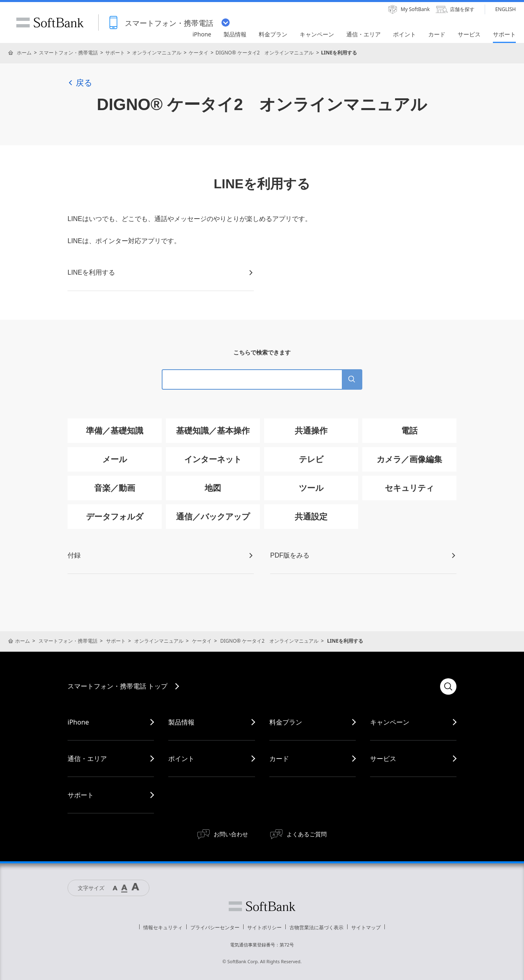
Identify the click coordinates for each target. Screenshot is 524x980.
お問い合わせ (231, 834)
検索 (448, 686)
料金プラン (286, 722)
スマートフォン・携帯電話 (68, 53)
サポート (115, 53)
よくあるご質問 (307, 834)
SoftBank (50, 23)
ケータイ (199, 53)
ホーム (24, 53)
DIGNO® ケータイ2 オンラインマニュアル (264, 53)
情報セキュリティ (163, 927)
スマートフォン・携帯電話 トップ (117, 686)
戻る (80, 83)
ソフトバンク (262, 906)
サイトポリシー (264, 927)
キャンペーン (390, 722)
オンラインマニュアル (157, 53)
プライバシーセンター (215, 927)
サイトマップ (366, 927)
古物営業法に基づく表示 (316, 927)
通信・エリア (87, 759)
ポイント (181, 759)
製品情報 (181, 722)
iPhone (78, 722)
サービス (383, 759)
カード (279, 759)
